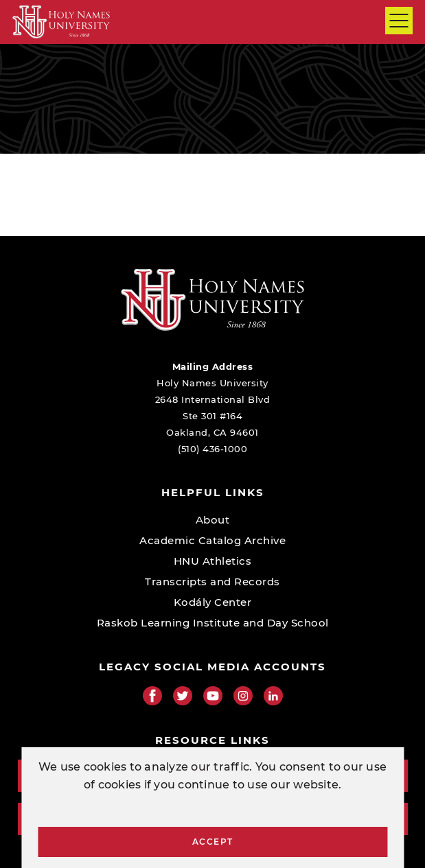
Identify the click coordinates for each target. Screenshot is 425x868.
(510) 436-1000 (213, 449)
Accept (213, 842)
